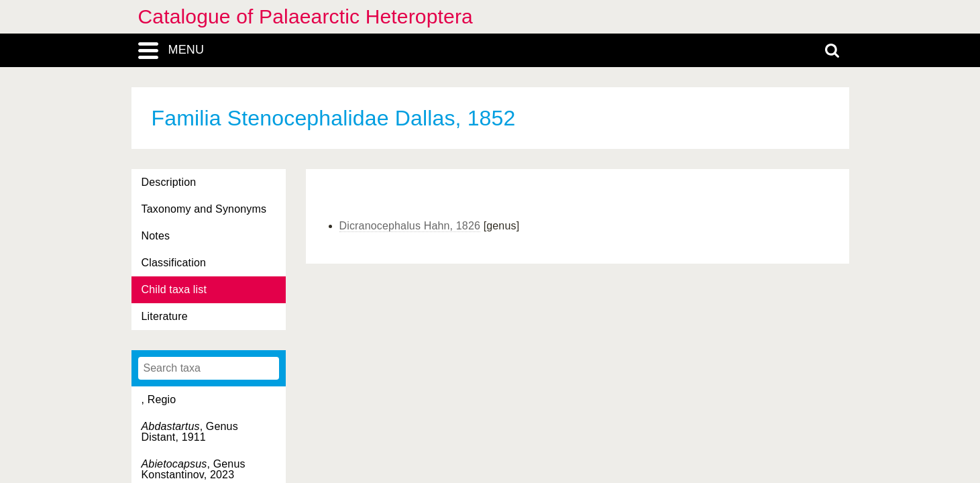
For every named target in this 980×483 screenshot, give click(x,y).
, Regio (159, 399)
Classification (174, 263)
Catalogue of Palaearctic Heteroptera (306, 16)
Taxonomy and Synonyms (204, 209)
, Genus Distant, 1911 (190, 432)
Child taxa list (174, 289)
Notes (156, 236)
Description (169, 182)
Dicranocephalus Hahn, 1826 (410, 226)
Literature (165, 316)
